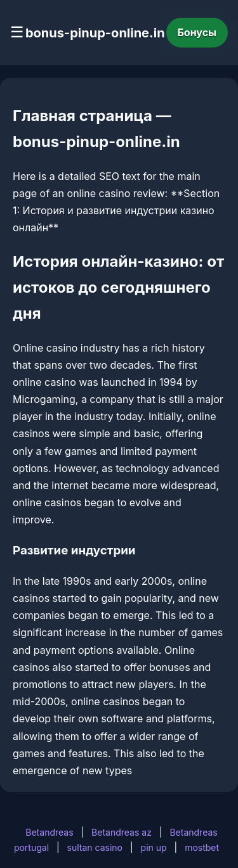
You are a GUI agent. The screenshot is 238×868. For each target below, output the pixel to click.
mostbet (202, 847)
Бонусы (197, 32)
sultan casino (95, 847)
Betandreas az (122, 832)
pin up (154, 847)
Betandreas (49, 832)
